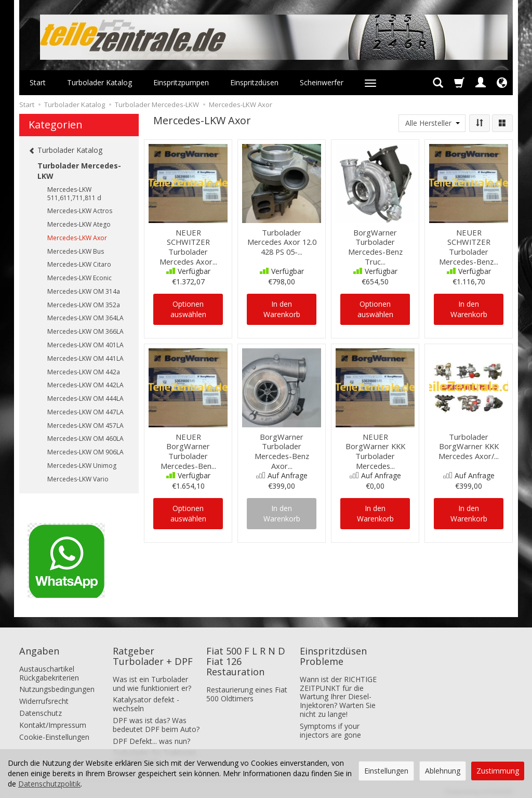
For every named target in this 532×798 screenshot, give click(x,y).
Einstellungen (386, 771)
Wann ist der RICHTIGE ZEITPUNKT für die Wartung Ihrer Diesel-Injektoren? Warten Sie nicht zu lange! (338, 692)
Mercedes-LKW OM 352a (84, 305)
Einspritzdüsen (254, 82)
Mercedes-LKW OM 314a (84, 291)
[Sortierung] (480, 123)
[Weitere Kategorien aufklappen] (370, 83)
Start (38, 82)
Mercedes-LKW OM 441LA (85, 358)
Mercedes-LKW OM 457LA (85, 426)
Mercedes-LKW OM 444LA (85, 398)
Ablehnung (443, 771)
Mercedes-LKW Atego (79, 224)
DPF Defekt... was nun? (151, 736)
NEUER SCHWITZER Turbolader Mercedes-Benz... (469, 240)
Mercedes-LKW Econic (79, 278)
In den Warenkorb (282, 309)
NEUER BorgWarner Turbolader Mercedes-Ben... (188, 445)
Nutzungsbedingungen (57, 685)
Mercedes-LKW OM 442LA (85, 385)
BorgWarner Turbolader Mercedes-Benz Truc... (375, 245)
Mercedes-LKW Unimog (82, 466)
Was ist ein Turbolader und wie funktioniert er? (152, 679)
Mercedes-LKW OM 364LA (85, 318)
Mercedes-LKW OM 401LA (85, 345)
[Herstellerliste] (432, 123)
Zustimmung (498, 771)
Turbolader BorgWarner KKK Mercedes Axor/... (469, 445)
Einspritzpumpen (181, 82)
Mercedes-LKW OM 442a (84, 372)
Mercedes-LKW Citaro (79, 264)
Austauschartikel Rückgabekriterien (49, 669)
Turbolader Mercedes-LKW (79, 171)
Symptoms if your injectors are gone (330, 726)
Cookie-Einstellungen (54, 732)
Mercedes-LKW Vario (78, 479)
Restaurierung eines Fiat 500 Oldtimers (247, 689)
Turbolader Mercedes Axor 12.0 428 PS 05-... (282, 240)
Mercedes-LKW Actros (80, 211)
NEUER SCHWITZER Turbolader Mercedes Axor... (188, 240)
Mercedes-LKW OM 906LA (85, 452)
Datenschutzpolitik (49, 784)
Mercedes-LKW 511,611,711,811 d (74, 194)
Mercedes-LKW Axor (77, 238)
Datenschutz (41, 709)
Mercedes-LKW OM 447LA (85, 412)
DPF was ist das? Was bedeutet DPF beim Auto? (156, 721)
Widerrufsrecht (44, 697)
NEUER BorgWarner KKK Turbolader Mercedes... (375, 445)
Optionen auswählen (188, 309)
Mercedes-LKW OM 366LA (85, 331)
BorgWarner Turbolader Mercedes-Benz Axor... (282, 449)
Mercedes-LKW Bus (76, 251)
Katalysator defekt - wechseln (146, 700)
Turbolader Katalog (99, 82)
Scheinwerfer (322, 82)
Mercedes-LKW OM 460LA (85, 439)
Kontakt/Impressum (53, 720)
